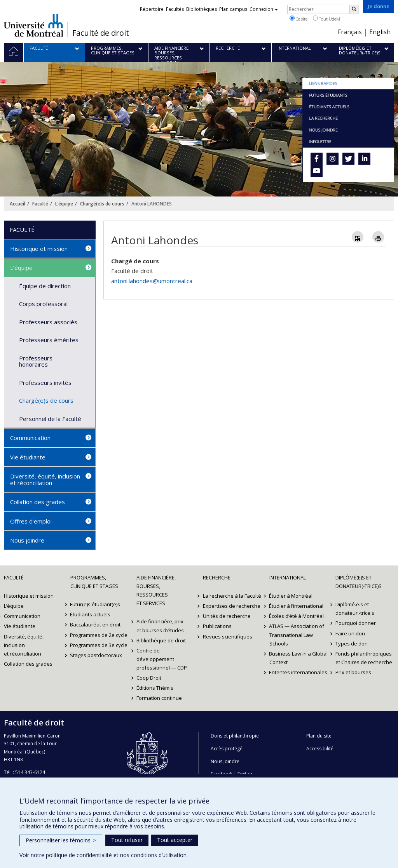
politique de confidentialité (79, 855)
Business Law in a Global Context (299, 658)
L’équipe (64, 204)
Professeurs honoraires (36, 361)
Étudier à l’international (297, 606)
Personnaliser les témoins (61, 840)
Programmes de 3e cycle (99, 645)
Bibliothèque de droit (161, 640)
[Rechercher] (354, 9)
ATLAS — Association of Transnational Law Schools (297, 635)
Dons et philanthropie (235, 736)
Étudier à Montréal (291, 596)
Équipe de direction (45, 286)
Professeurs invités (45, 383)
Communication (30, 438)
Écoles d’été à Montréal (297, 616)
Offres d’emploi (31, 521)
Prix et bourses (353, 672)
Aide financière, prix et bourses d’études (160, 626)
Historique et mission (39, 249)
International (288, 578)
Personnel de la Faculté (50, 419)
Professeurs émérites (49, 340)
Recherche (217, 578)
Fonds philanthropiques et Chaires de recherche (364, 658)
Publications (217, 626)
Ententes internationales (298, 672)
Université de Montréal (34, 25)
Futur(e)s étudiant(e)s (95, 604)
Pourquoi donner (356, 623)
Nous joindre (27, 540)
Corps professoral (43, 304)
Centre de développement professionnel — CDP (162, 659)
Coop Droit (149, 678)
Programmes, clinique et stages (94, 582)
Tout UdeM (326, 19)
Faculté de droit (101, 33)
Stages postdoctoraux (96, 655)
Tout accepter (175, 840)
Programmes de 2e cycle (99, 635)
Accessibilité (320, 749)
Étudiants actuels (91, 614)
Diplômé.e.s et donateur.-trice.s (355, 609)
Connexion (264, 9)
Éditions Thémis (155, 688)
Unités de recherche (227, 616)
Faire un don (350, 633)
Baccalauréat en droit (96, 624)
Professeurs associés (48, 322)
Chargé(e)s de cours (102, 204)
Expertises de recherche (232, 606)
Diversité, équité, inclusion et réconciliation (45, 479)
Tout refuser (127, 840)
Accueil (17, 204)
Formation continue (159, 698)
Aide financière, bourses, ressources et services (156, 590)
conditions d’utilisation (159, 855)
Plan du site (319, 736)
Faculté (40, 204)
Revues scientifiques (228, 637)
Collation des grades (38, 502)
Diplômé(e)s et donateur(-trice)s (359, 582)
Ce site (298, 19)
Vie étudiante (28, 457)
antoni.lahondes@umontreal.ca (152, 281)
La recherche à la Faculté (232, 596)
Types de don (352, 644)
